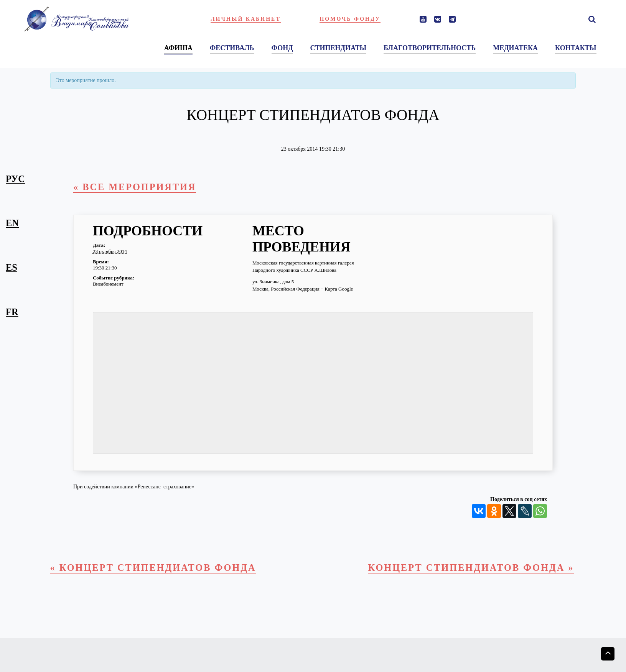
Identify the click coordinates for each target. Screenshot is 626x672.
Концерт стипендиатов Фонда (154, 568)
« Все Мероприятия (135, 187)
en (12, 223)
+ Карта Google (337, 289)
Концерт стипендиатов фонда (470, 568)
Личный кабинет (246, 19)
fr (12, 312)
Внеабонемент (108, 284)
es (12, 267)
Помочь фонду (350, 19)
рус (15, 179)
